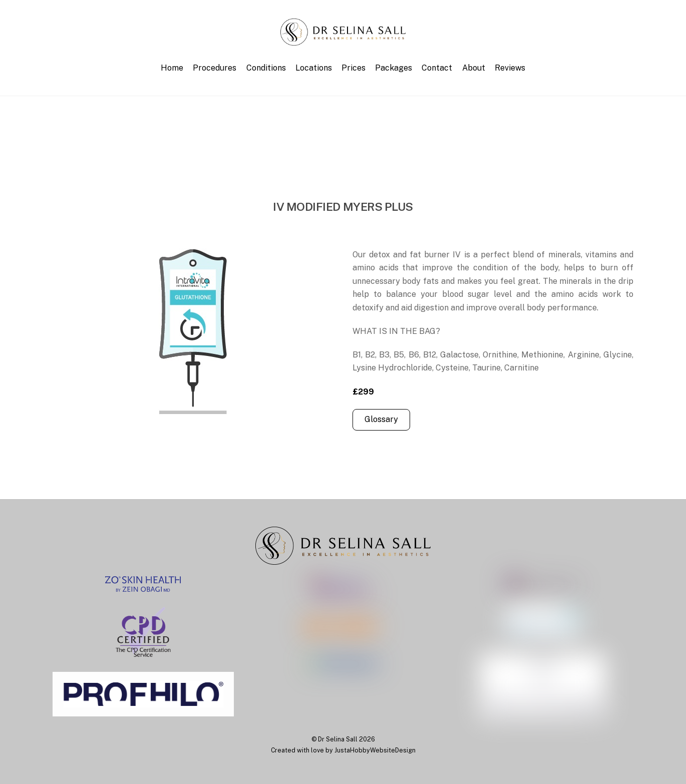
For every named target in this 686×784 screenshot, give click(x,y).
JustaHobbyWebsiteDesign (375, 750)
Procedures (215, 68)
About (474, 68)
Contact (437, 68)
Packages (394, 68)
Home (172, 68)
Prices (354, 68)
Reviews (510, 68)
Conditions (266, 68)
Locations (314, 68)
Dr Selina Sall (338, 739)
